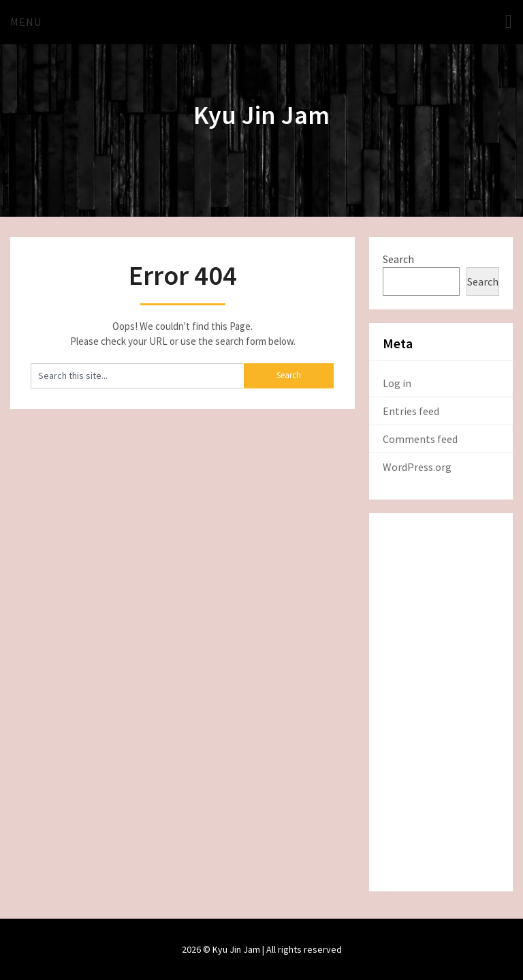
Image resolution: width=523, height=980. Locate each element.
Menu (26, 22)
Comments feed (420, 439)
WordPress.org (417, 467)
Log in (397, 383)
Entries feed (411, 411)
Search (398, 259)
